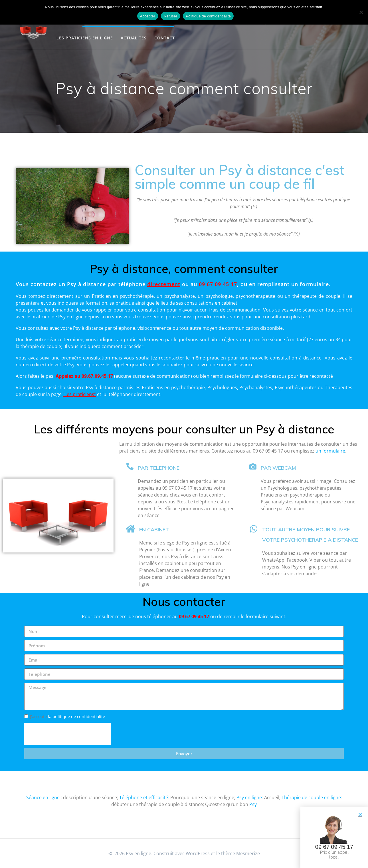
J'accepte (67, 716)
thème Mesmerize (240, 853)
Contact (165, 38)
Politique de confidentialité (208, 16)
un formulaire (330, 451)
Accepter (148, 16)
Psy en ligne (249, 797)
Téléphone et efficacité (144, 797)
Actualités (134, 38)
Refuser (170, 16)
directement (60, 296)
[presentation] (68, 734)
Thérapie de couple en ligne (311, 797)
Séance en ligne (43, 797)
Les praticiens (79, 394)
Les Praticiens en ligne (85, 38)
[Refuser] (361, 12)
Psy (253, 804)
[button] (360, 815)
